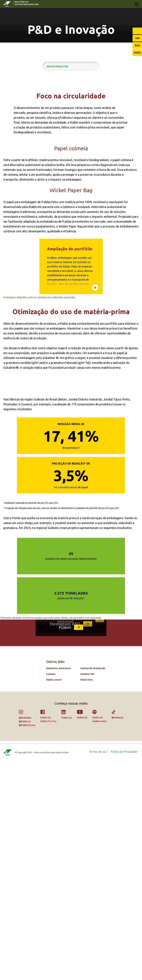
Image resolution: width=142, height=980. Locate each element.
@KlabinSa (117, 936)
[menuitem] (98, 970)
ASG (137, 45)
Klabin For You (48, 940)
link (100, 761)
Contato (51, 893)
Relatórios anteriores (59, 887)
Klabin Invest (99, 940)
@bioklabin (25, 936)
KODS (137, 53)
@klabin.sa (25, 940)
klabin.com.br (54, 898)
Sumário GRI (87, 893)
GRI (137, 38)
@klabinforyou (27, 944)
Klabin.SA (46, 936)
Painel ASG (87, 898)
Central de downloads (93, 887)
